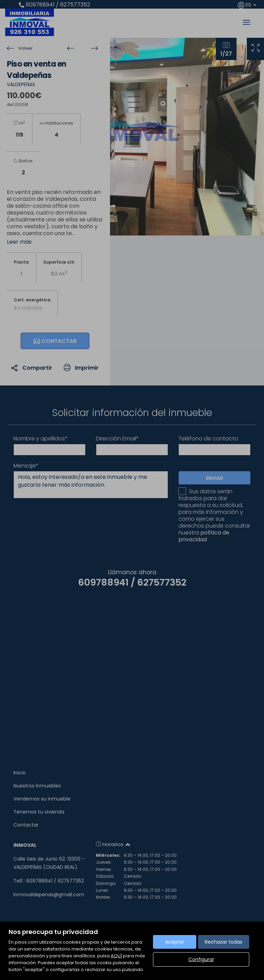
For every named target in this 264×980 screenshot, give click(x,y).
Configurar (201, 959)
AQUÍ (116, 956)
